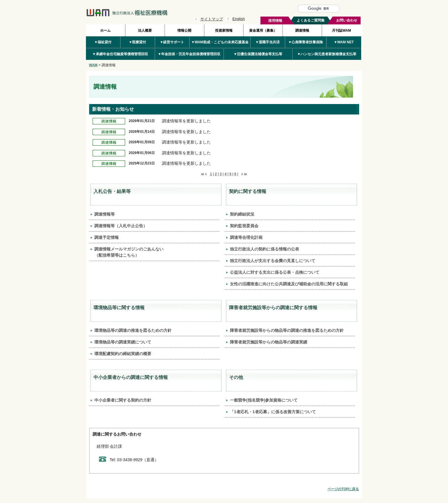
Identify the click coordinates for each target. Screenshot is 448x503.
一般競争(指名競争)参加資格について (264, 400)
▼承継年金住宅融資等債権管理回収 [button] (120, 54)
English (239, 19)
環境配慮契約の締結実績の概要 (123, 354)
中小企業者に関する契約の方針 (123, 400)
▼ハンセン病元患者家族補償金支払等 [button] (327, 54)
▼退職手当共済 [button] (268, 42)
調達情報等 (105, 214)
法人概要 (145, 31)
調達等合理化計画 (246, 237)
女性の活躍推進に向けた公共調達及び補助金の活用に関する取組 (289, 284)
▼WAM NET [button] (344, 42)
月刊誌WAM (341, 31)
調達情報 (302, 31)
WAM (93, 65)
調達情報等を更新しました (186, 121)
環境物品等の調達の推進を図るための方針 (133, 330)
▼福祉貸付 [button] (103, 42)
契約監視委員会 (244, 226)
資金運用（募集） (263, 31)
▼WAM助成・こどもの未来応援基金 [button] (220, 42)
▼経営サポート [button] (172, 42)
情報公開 (184, 31)
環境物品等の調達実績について (123, 342)
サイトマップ (212, 19)
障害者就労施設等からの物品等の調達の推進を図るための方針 (287, 330)
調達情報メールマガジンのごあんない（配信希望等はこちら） (129, 252)
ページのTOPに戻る (343, 489)
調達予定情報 (107, 237)
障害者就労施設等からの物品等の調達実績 (269, 342)
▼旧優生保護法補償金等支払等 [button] (258, 54)
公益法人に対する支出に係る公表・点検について (275, 272)
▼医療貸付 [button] (138, 42)
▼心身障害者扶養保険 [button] (306, 42)
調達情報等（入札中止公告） (121, 226)
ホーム (105, 31)
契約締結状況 (242, 214)
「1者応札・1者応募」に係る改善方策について (273, 412)
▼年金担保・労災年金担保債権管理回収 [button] (189, 54)
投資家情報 (224, 31)
